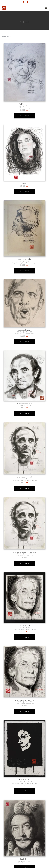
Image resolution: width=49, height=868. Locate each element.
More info (24, 116)
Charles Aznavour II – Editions (24, 552)
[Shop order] (24, 36)
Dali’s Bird (25, 859)
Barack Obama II (25, 330)
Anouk (25, 183)
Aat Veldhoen (24, 104)
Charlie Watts (24, 626)
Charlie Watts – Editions (25, 700)
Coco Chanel (24, 779)
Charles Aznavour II (25, 477)
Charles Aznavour (24, 404)
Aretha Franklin (25, 259)
